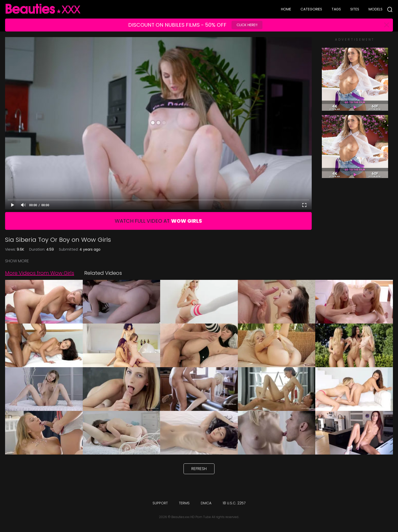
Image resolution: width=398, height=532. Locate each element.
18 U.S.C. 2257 (234, 503)
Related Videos (103, 273)
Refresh (199, 469)
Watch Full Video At (158, 221)
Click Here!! (247, 25)
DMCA (206, 503)
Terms (184, 503)
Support (160, 503)
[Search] (390, 9)
